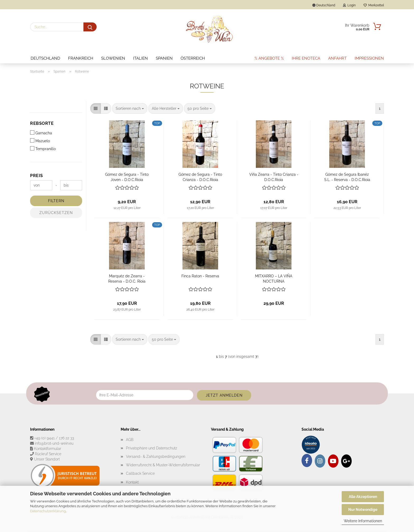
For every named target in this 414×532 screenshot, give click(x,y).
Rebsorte (42, 123)
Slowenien (113, 58)
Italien (140, 58)
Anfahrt (337, 58)
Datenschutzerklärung (48, 511)
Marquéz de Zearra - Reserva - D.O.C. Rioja (127, 278)
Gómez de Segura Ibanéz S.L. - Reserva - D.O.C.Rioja (347, 177)
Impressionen (369, 58)
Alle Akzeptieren (363, 497)
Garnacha (41, 133)
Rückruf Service (48, 454)
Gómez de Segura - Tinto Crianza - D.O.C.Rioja (200, 177)
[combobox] (130, 108)
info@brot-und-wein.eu (54, 443)
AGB (130, 440)
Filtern (56, 201)
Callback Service (140, 473)
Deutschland (45, 58)
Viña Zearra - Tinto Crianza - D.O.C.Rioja (274, 177)
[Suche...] (90, 27)
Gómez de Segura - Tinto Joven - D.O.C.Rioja (127, 177)
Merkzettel (374, 5)
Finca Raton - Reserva (200, 276)
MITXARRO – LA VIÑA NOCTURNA (274, 278)
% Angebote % (269, 58)
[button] (96, 108)
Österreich (193, 58)
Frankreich (81, 58)
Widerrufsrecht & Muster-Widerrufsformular (163, 465)
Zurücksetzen (56, 213)
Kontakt (132, 482)
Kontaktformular (48, 449)
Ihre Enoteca (306, 58)
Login (349, 5)
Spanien (164, 58)
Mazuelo (40, 141)
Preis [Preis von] (37, 176)
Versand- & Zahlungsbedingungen (156, 457)
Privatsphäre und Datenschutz (152, 448)
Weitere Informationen (363, 521)
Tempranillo (43, 149)
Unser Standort (47, 459)
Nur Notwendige (363, 510)
